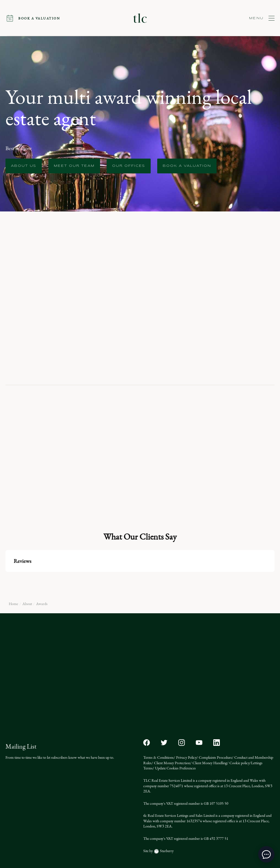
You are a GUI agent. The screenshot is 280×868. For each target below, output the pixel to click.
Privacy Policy (186, 757)
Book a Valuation (187, 166)
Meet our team (74, 166)
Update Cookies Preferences (175, 768)
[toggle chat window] (266, 854)
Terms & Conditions (158, 757)
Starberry (166, 851)
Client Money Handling (209, 763)
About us (24, 166)
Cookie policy (239, 763)
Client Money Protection (172, 763)
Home (13, 604)
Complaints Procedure (215, 757)
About (27, 604)
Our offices (129, 166)
